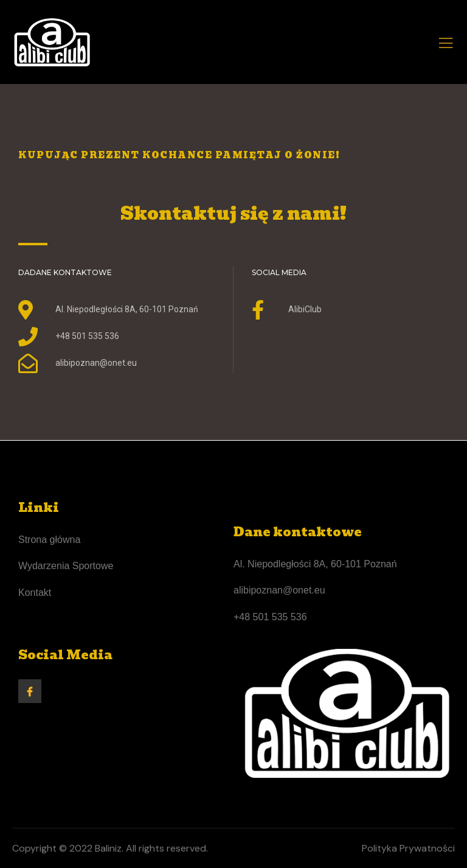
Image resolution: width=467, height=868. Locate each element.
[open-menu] (446, 45)
